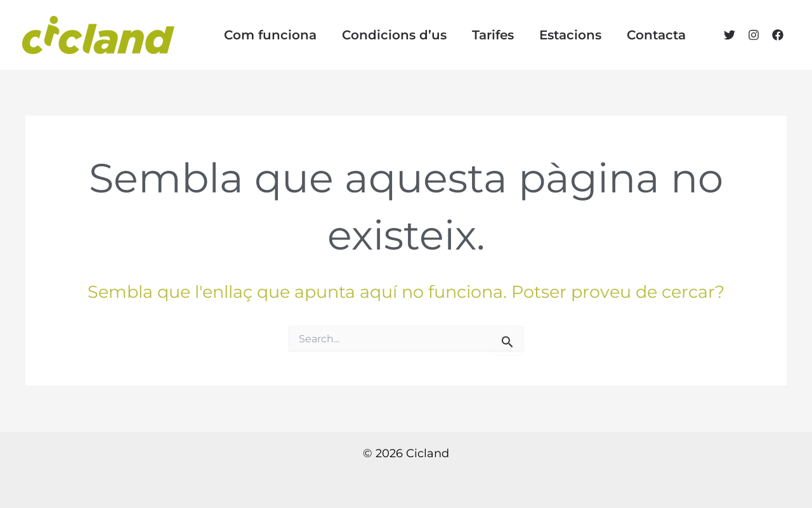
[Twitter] (730, 35)
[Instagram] (754, 35)
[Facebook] (778, 35)
